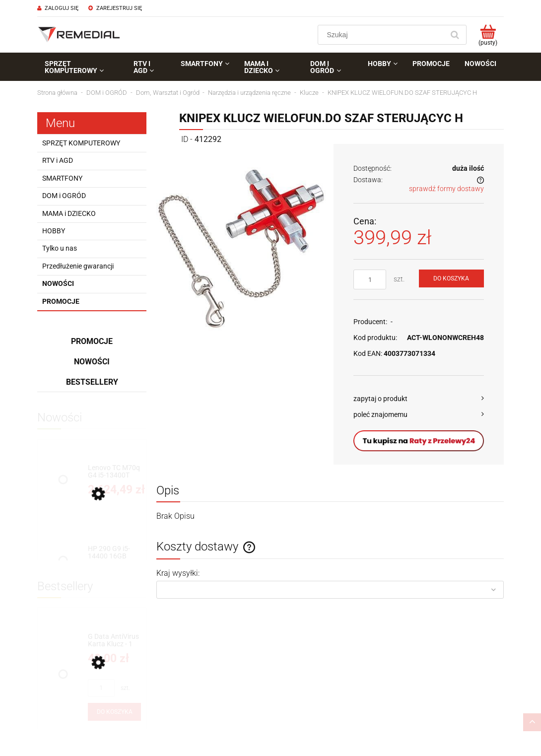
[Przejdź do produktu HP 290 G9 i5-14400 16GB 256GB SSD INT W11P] (114, 553)
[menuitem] (82, 67)
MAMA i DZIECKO (69, 213)
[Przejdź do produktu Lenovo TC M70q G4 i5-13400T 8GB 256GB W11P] (114, 472)
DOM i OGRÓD (64, 196)
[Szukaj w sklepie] (383, 35)
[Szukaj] (455, 35)
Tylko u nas (60, 248)
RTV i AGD (58, 160)
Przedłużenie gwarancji (78, 266)
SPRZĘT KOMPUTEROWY (81, 143)
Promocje (61, 301)
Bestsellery (92, 382)
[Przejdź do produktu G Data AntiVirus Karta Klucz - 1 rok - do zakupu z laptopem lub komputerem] (114, 641)
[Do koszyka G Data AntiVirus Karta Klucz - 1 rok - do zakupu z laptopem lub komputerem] (114, 712)
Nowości (58, 283)
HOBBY (54, 231)
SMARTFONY (62, 178)
